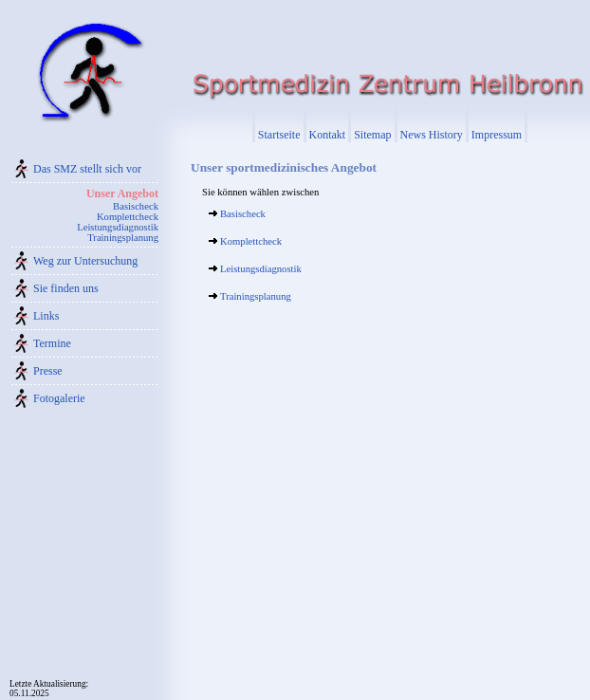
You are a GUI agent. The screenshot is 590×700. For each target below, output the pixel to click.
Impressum (497, 135)
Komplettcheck (128, 217)
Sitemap (372, 135)
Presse (48, 371)
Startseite (279, 135)
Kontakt (328, 135)
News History (432, 135)
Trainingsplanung (123, 238)
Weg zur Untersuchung (85, 261)
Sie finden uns (66, 288)
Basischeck (136, 206)
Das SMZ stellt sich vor (87, 169)
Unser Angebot (122, 193)
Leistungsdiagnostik (118, 227)
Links (46, 316)
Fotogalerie (59, 398)
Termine (52, 343)
